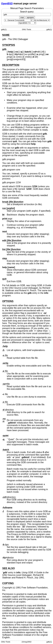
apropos (30, 17)
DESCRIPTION (11, 65)
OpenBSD (7, 4)
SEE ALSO (8, 568)
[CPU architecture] (42, 20)
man (22, 17)
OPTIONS (8, 301)
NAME (6, 35)
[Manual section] (18, 20)
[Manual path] (27, 23)
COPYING (8, 583)
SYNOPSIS (9, 45)
